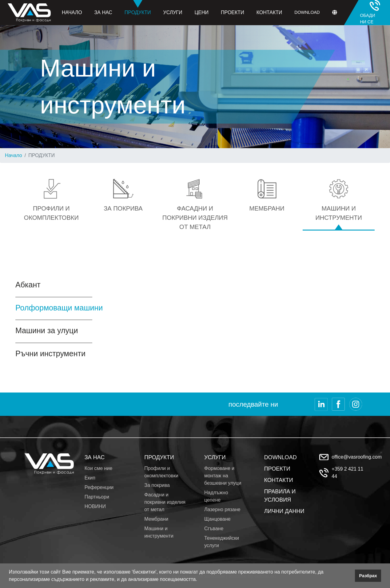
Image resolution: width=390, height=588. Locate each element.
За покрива (157, 485)
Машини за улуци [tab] (47, 330)
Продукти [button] (138, 8)
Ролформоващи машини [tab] (59, 308)
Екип (90, 478)
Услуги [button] (173, 12)
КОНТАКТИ (279, 480)
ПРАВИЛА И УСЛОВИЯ (280, 496)
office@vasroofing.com (357, 457)
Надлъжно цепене (216, 496)
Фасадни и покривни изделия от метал (165, 502)
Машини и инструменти (159, 532)
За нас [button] (103, 12)
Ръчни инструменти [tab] (50, 353)
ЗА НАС (95, 457)
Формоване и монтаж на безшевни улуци (223, 476)
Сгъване (214, 529)
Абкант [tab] (28, 285)
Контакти (269, 12)
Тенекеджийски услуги (222, 542)
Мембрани (156, 519)
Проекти (233, 12)
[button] (199, 580)
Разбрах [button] (368, 576)
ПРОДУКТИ (159, 457)
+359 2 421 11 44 (347, 473)
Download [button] (307, 12)
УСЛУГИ (215, 457)
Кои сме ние (99, 468)
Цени (202, 12)
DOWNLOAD (281, 457)
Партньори (97, 497)
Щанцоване (217, 519)
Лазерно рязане (222, 509)
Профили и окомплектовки (161, 472)
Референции (99, 487)
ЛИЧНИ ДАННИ (284, 511)
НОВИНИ (95, 506)
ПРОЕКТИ (277, 469)
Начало (72, 12)
